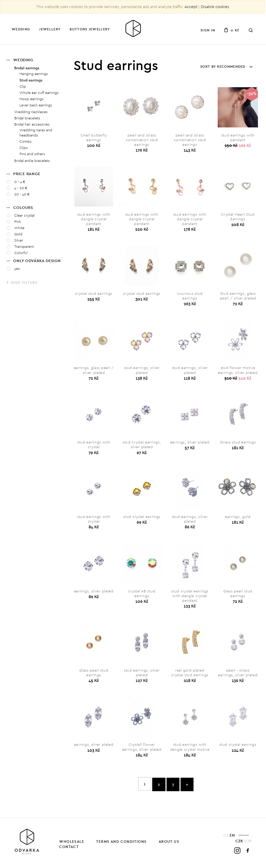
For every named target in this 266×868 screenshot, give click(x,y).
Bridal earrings (27, 68)
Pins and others (32, 154)
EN (232, 837)
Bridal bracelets (27, 118)
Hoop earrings (31, 99)
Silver (19, 240)
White (19, 228)
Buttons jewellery (90, 29)
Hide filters (22, 283)
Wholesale (72, 843)
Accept (191, 7)
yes (17, 269)
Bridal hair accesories (32, 124)
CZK (239, 842)
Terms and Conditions (121, 843)
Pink (18, 222)
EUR (248, 842)
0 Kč (232, 30)
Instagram (237, 852)
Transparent (24, 247)
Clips (24, 148)
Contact (69, 849)
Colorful (21, 253)
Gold (18, 234)
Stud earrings (31, 80)
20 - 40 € (22, 194)
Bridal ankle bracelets (32, 161)
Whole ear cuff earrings (39, 93)
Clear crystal (24, 216)
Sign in (208, 30)
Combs (25, 142)
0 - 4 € (20, 182)
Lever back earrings (36, 105)
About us (169, 843)
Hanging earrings (34, 74)
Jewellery (50, 29)
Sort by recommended (225, 66)
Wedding (21, 29)
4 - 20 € (21, 188)
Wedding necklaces (31, 112)
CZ (226, 837)
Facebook (248, 852)
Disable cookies (215, 7)
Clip (23, 87)
